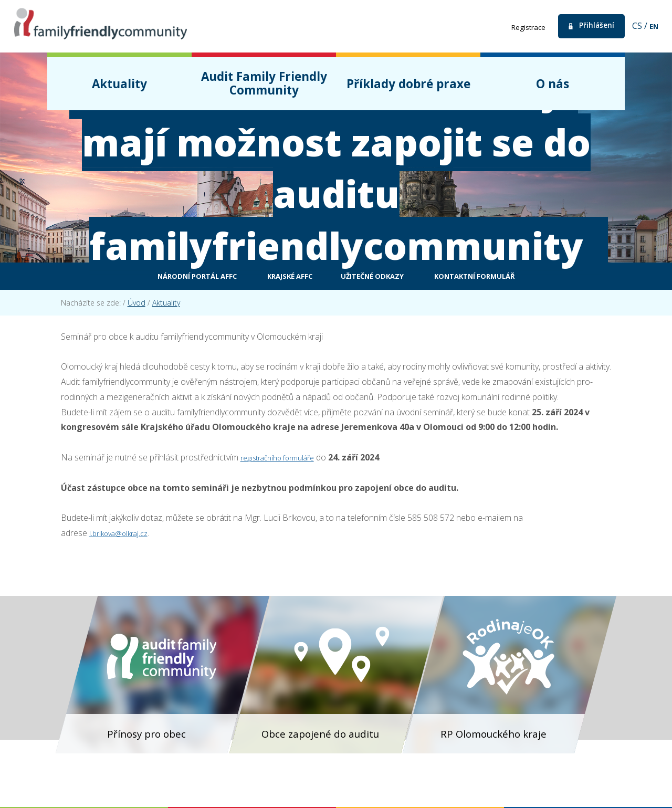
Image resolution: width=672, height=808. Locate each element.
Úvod (136, 306)
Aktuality (166, 306)
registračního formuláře (284, 460)
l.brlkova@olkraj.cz (123, 536)
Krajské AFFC (277, 278)
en (653, 26)
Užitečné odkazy (382, 278)
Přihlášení (592, 26)
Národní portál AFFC (158, 278)
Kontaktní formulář (514, 278)
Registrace (517, 27)
